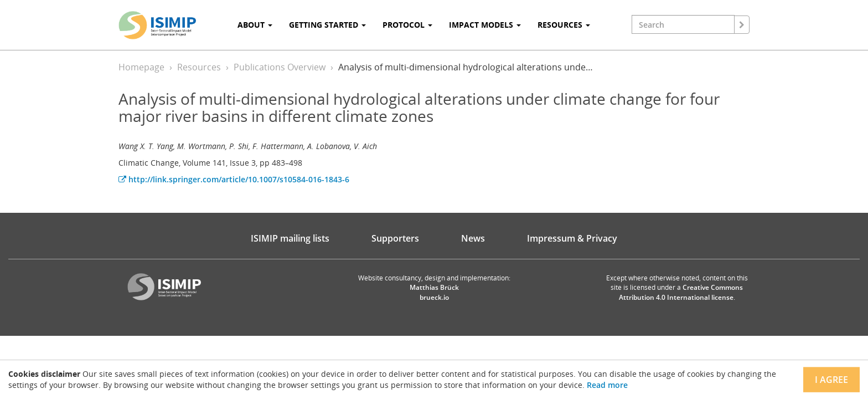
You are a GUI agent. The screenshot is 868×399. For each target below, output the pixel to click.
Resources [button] (564, 25)
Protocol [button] (407, 25)
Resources (199, 67)
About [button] (255, 25)
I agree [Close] (831, 380)
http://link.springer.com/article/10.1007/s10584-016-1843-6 (234, 179)
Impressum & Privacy (572, 238)
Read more (607, 385)
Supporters (395, 238)
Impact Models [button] (485, 25)
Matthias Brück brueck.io (434, 292)
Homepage (141, 67)
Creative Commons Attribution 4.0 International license (681, 292)
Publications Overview (280, 67)
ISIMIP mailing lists (290, 238)
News (473, 238)
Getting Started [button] (327, 25)
